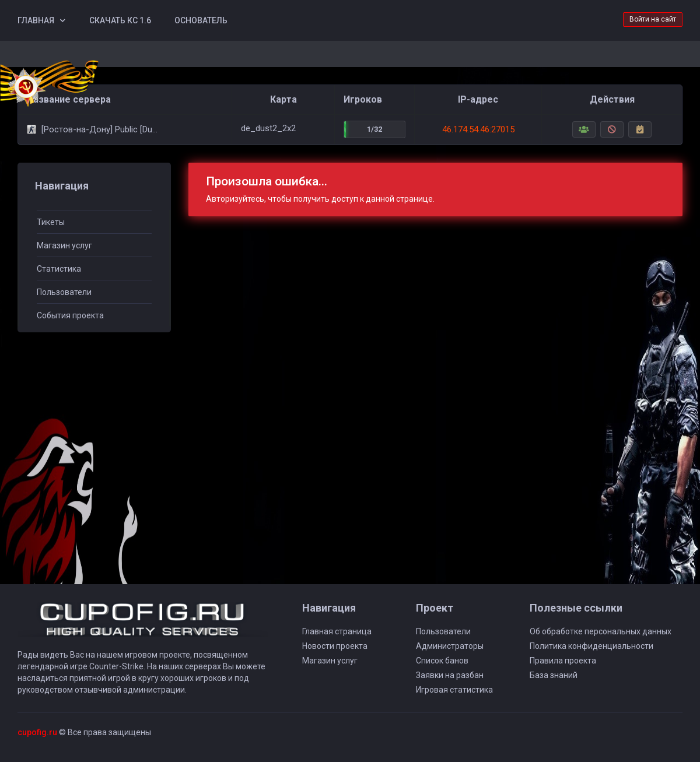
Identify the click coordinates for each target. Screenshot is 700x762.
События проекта (70, 315)
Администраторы (450, 646)
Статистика (59, 269)
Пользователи (64, 292)
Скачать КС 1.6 (120, 20)
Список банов (442, 661)
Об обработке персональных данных (601, 631)
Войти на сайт (653, 19)
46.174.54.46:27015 (478, 129)
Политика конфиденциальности (591, 646)
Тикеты (51, 222)
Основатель (201, 20)
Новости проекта (335, 646)
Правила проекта (563, 661)
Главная (36, 20)
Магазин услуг (64, 245)
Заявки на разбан (450, 675)
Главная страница (337, 631)
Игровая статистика (454, 690)
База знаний (554, 675)
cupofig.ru (37, 732)
